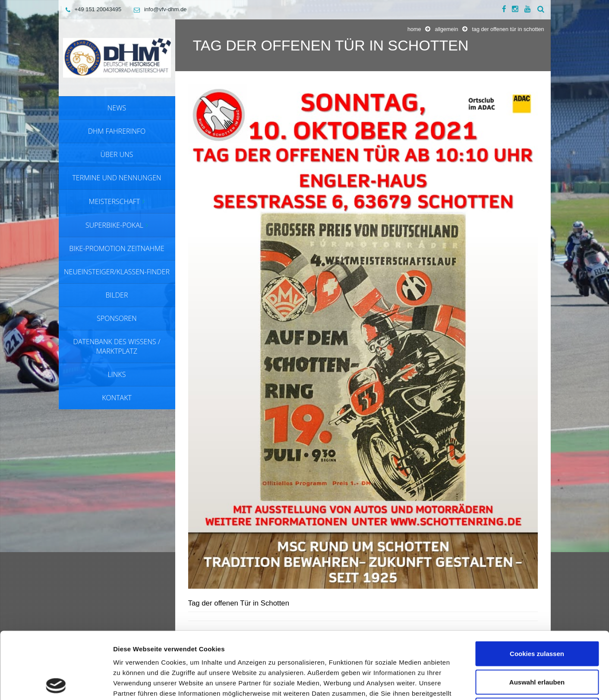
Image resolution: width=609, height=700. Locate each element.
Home (414, 29)
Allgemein (446, 29)
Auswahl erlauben (537, 615)
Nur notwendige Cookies (537, 643)
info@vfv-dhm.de (158, 9)
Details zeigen (459, 683)
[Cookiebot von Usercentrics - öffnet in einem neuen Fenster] (56, 683)
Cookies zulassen (537, 587)
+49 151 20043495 (92, 9)
